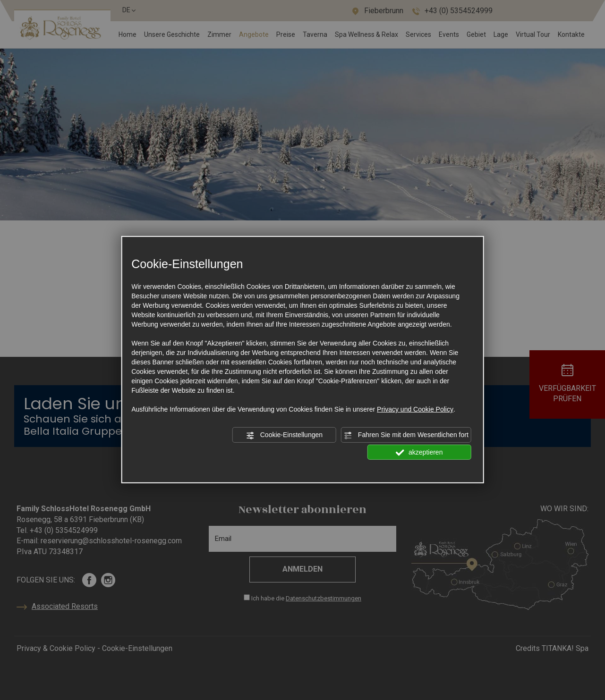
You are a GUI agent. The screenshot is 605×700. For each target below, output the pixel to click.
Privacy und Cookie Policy (415, 409)
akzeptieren (419, 452)
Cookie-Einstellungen (284, 435)
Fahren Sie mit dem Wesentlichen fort (406, 435)
